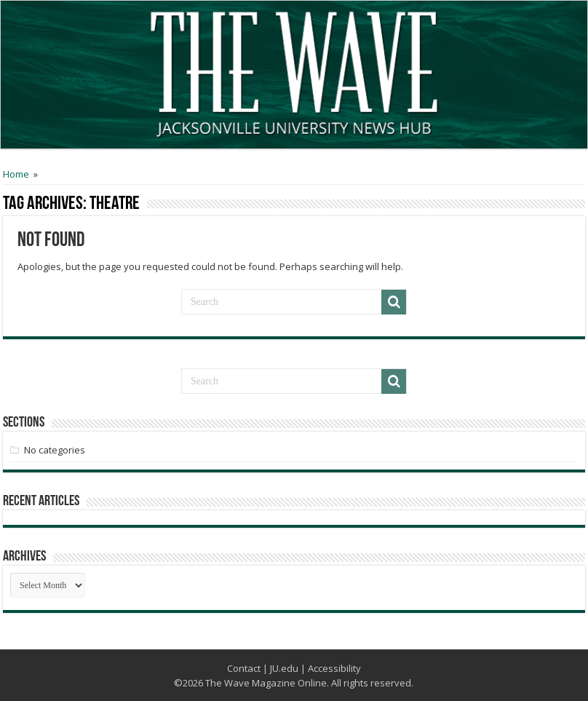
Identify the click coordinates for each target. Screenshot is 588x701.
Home (16, 174)
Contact (244, 668)
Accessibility (334, 668)
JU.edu (284, 668)
